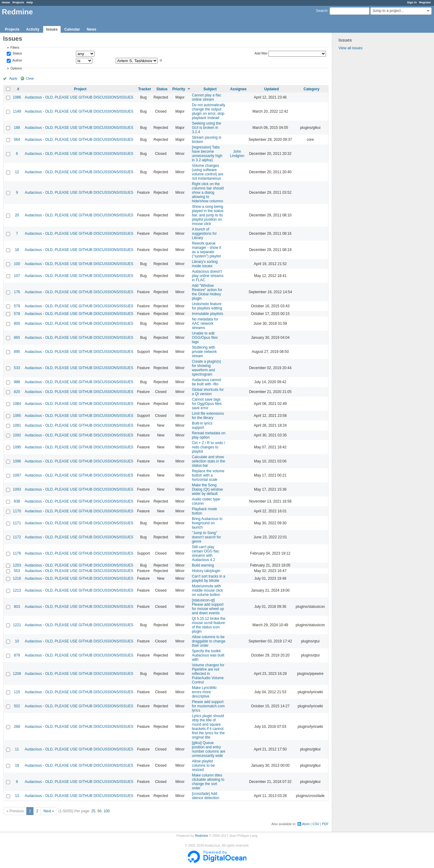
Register (425, 2)
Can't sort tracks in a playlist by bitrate (209, 578)
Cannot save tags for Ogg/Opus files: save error (207, 404)
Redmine (202, 836)
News (91, 29)
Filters (15, 47)
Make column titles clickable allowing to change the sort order (208, 782)
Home (6, 2)
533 (17, 368)
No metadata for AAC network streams (205, 324)
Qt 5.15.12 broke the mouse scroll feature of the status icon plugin (209, 625)
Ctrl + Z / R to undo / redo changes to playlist (208, 447)
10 (17, 641)
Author (17, 60)
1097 (17, 475)
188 (17, 128)
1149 (17, 111)
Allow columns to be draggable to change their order (209, 641)
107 (17, 276)
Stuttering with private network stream (204, 352)
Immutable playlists (208, 314)
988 (17, 382)
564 (17, 140)
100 (17, 264)
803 (17, 607)
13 (17, 796)
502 (17, 706)
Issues (52, 29)
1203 (17, 565)
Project (80, 89)
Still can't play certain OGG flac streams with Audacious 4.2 (206, 553)
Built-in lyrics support (202, 425)
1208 (17, 674)
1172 (17, 537)
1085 (17, 416)
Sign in (412, 2)
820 (17, 392)
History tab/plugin (206, 571)
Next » (49, 811)
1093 (17, 489)
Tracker (145, 89)
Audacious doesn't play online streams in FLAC (208, 276)
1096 (17, 461)
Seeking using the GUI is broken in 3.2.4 (206, 128)
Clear (30, 78)
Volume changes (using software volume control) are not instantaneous (208, 172)
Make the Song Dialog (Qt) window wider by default (207, 489)
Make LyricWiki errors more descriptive (204, 692)
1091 (17, 425)
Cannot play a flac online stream (207, 97)
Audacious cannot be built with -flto (206, 382)
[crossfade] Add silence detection (206, 796)
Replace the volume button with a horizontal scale (208, 475)
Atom (306, 824)
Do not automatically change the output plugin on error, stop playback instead (209, 111)
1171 (17, 523)
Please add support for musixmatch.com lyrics (208, 706)
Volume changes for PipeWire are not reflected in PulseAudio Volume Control (208, 674)
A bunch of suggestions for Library (204, 234)
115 (17, 692)
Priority (179, 89)
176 (17, 292)
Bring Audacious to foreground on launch (207, 523)
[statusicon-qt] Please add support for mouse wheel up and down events (208, 607)
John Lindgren (237, 154)
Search (322, 11)
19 (17, 765)
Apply (13, 78)
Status (17, 54)
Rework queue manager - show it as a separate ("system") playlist (206, 250)
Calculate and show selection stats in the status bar (209, 461)
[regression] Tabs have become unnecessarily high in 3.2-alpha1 (207, 154)
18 (17, 250)
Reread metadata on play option (209, 435)
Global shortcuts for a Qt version (208, 392)
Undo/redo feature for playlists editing (207, 306)
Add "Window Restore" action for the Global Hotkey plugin (207, 292)
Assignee (238, 89)
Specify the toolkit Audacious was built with (208, 655)
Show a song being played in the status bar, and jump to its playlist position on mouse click (208, 215)
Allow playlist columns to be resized (203, 765)
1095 (17, 447)
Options (16, 68)
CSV (316, 824)
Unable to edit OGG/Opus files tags (205, 338)
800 (17, 324)
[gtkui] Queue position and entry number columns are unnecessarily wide (209, 749)
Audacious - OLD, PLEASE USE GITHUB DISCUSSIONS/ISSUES (79, 97)
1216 (17, 578)
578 (17, 314)
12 (17, 172)
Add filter (261, 53)
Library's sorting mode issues (205, 264)
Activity (33, 29)
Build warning (203, 565)
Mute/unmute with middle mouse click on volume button (207, 590)
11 (17, 749)
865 (17, 338)
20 (17, 215)
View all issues (350, 48)
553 (17, 571)
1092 (17, 435)
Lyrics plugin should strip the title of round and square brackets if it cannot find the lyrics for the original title (208, 727)
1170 (17, 511)
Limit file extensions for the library (208, 416)
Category (312, 89)
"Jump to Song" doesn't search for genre (206, 537)
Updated (271, 89)
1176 (17, 553)
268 (17, 727)
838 (17, 501)
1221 (17, 625)
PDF (325, 824)
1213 (17, 590)
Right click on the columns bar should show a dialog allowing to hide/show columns (208, 193)
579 (17, 306)
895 (17, 352)
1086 (17, 97)
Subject (210, 89)
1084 (17, 404)
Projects (18, 2)
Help (30, 2)
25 (93, 811)
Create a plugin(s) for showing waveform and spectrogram (206, 368)
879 (17, 655)
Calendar (72, 29)
